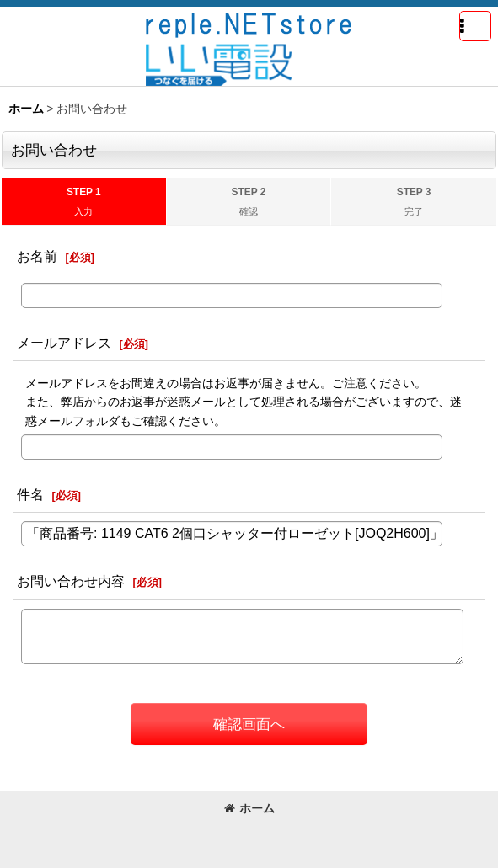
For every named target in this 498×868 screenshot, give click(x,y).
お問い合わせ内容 (71, 581)
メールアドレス (64, 343)
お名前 (37, 256)
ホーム (249, 808)
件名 (30, 494)
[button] (475, 26)
